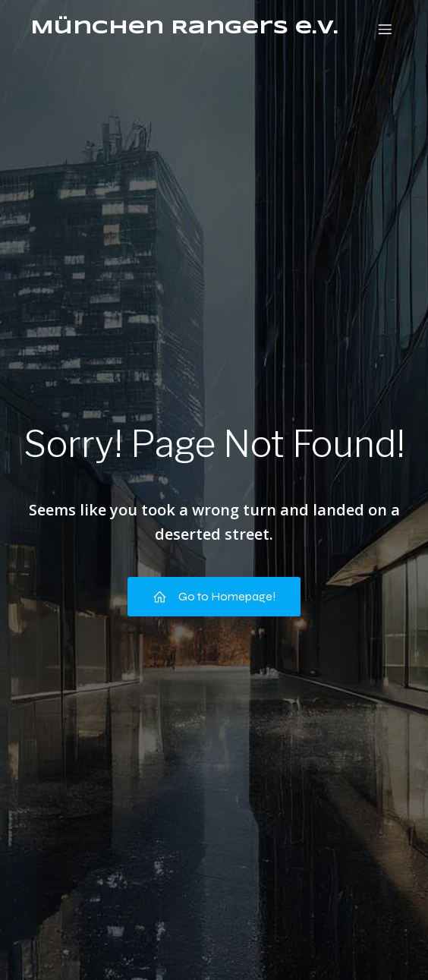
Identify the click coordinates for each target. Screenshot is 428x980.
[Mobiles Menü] (385, 29)
